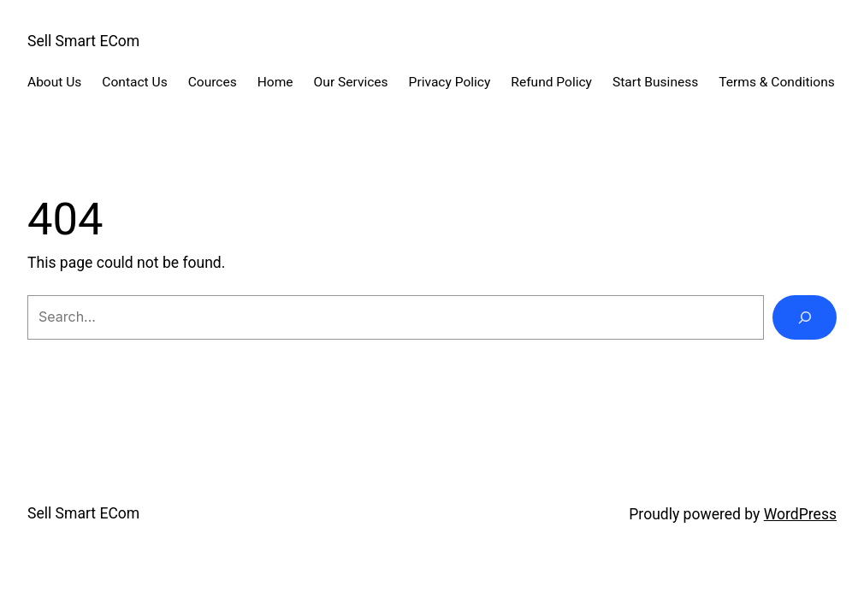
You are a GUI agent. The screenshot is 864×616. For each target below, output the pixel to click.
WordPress (800, 514)
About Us (54, 82)
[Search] (805, 317)
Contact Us (134, 82)
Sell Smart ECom (83, 41)
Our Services (351, 82)
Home (275, 82)
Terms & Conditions (777, 82)
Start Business (655, 82)
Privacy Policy (450, 82)
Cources (213, 82)
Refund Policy (551, 82)
